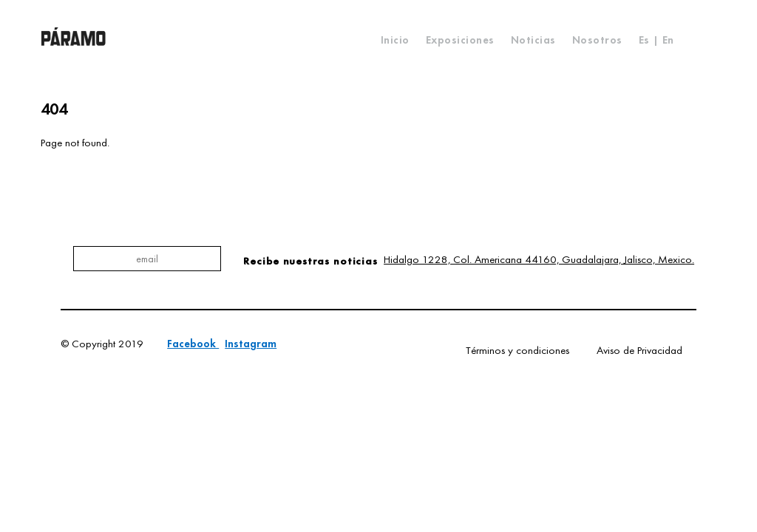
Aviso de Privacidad (639, 350)
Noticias (533, 40)
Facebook (193, 343)
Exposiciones (460, 40)
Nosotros (597, 40)
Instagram (251, 343)
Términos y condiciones (517, 350)
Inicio (395, 40)
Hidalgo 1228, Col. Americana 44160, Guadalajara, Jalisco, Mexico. (539, 259)
